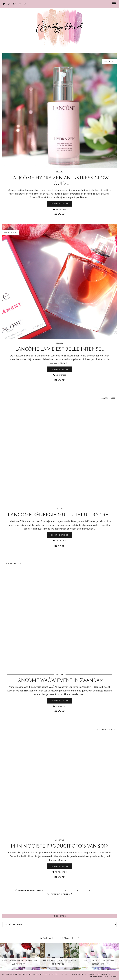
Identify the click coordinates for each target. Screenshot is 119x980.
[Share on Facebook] (60, 215)
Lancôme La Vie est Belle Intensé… (60, 349)
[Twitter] (4, 4)
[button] (115, 4)
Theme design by (103, 977)
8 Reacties (59, 375)
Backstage (78, 974)
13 (103, 890)
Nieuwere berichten (29, 890)
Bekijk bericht (60, 204)
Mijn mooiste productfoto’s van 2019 (59, 846)
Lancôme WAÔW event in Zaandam (60, 681)
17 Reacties (60, 872)
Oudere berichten (60, 894)
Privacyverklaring (99, 974)
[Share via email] (56, 215)
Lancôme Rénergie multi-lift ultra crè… (59, 515)
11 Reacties (60, 706)
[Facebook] (14, 4)
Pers (65, 974)
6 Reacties (59, 209)
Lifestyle (59, 840)
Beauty (60, 172)
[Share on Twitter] (63, 215)
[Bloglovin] (20, 4)
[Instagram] (9, 4)
